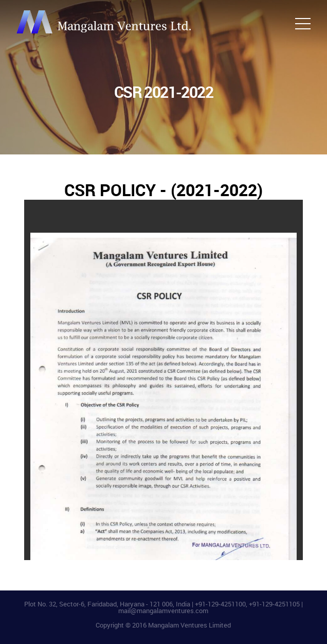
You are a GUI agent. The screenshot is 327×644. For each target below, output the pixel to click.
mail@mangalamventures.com (163, 611)
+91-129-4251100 (220, 604)
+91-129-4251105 (274, 604)
